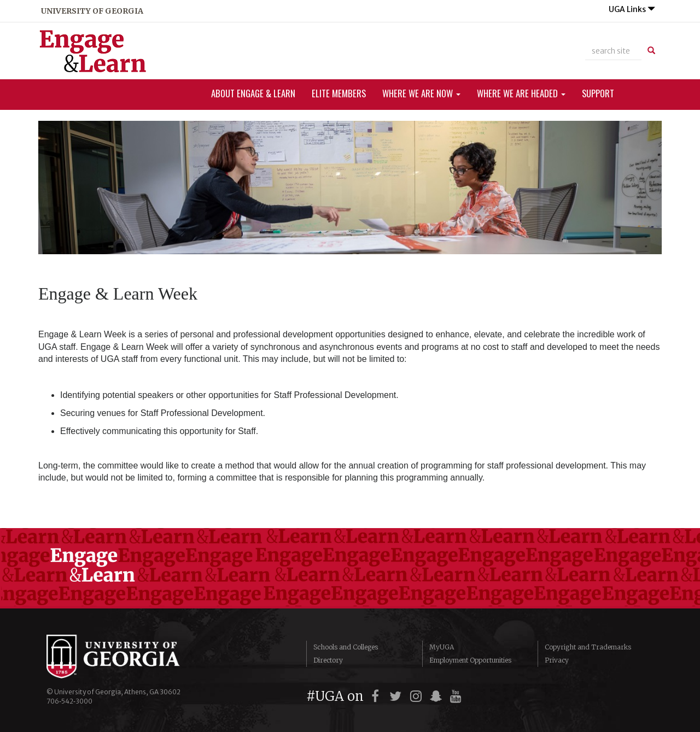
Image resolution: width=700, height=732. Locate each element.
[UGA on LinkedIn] (476, 696)
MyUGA (442, 647)
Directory (328, 660)
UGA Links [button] (632, 9)
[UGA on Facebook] (377, 696)
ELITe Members (339, 93)
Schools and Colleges (346, 647)
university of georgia (92, 11)
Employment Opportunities (470, 660)
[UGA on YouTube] (457, 696)
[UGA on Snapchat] (438, 696)
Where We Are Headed (521, 93)
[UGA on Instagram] (418, 696)
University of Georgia (129, 657)
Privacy (557, 660)
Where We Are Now (421, 93)
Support (598, 93)
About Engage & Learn (253, 93)
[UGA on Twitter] (397, 696)
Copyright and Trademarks (588, 647)
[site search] (613, 51)
